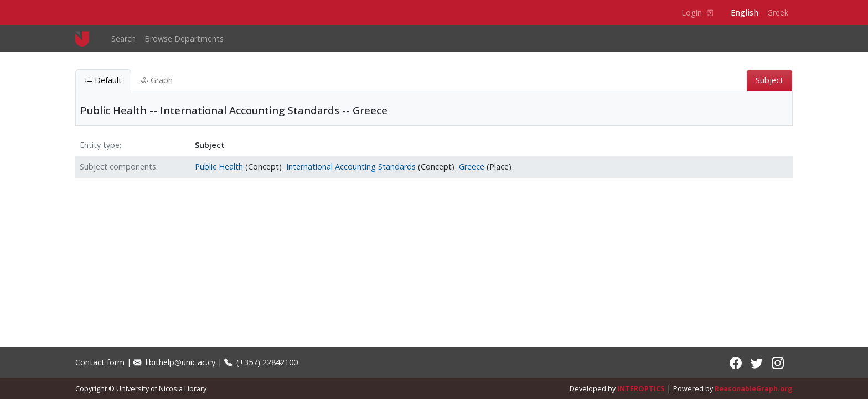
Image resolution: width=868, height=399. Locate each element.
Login (697, 12)
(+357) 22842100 (261, 362)
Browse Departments (184, 39)
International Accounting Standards (351, 167)
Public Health (219, 167)
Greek (778, 12)
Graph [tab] (157, 80)
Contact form (100, 362)
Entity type (100, 145)
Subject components (118, 167)
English (745, 12)
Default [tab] (103, 80)
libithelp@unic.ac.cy (174, 362)
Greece (472, 167)
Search (123, 39)
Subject (769, 80)
